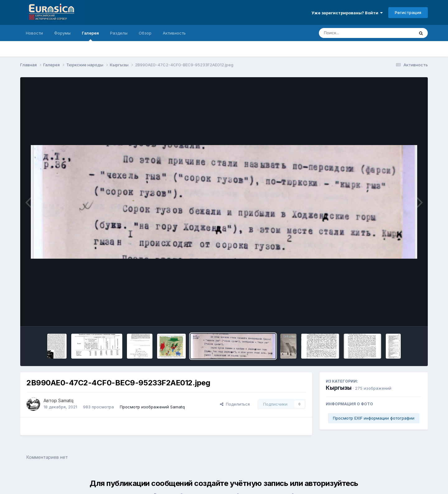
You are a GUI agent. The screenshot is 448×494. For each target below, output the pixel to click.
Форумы (62, 33)
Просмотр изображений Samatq (152, 407)
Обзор (145, 33)
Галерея (90, 36)
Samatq (66, 400)
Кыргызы (339, 388)
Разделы (119, 33)
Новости (34, 33)
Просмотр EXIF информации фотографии (374, 418)
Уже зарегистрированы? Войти (347, 13)
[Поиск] (355, 33)
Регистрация (408, 12)
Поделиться (235, 404)
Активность (174, 33)
